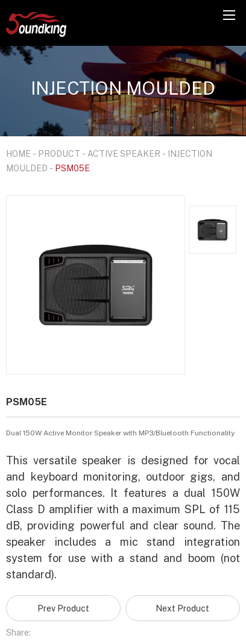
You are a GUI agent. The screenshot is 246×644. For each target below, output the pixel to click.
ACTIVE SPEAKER (124, 153)
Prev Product (63, 608)
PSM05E (72, 168)
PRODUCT (59, 153)
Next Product (182, 608)
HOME (18, 153)
